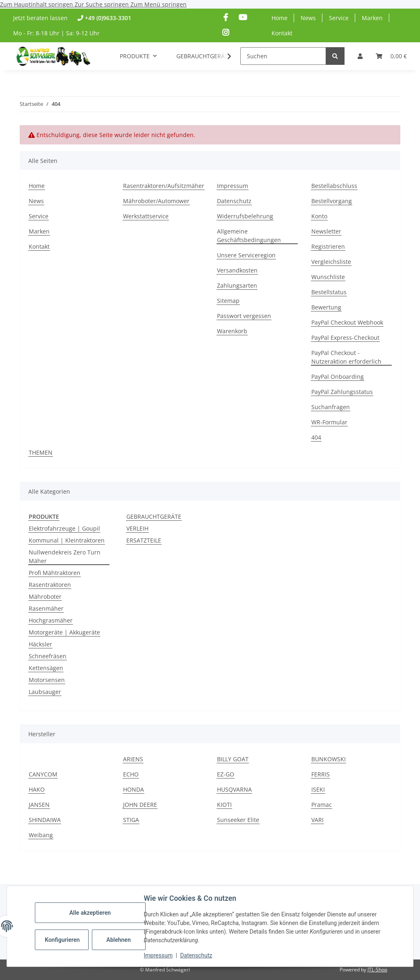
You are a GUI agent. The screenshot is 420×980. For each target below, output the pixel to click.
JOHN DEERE (140, 805)
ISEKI (318, 789)
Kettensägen (46, 668)
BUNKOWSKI (329, 759)
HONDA (134, 789)
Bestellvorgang (332, 201)
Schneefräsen (48, 656)
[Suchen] (283, 56)
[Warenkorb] (391, 56)
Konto (319, 216)
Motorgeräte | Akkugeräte (64, 632)
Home (280, 18)
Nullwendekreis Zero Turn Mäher (65, 556)
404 (316, 437)
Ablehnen (119, 940)
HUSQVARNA (234, 789)
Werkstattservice (146, 216)
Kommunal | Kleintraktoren (67, 540)
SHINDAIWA (45, 820)
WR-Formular (329, 422)
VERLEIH (137, 528)
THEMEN (41, 452)
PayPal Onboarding (338, 377)
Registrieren (328, 246)
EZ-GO (226, 774)
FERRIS (321, 774)
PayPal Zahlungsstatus (342, 392)
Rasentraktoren (50, 585)
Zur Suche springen (103, 4)
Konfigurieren (63, 940)
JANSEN (39, 805)
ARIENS (133, 759)
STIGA (131, 820)
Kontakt (282, 33)
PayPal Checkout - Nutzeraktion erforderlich (346, 357)
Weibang (41, 835)
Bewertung (326, 307)
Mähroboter (45, 596)
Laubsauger (45, 692)
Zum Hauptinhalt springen (37, 4)
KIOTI (224, 805)
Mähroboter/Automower (156, 201)
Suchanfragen (331, 407)
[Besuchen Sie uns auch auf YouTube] (243, 17)
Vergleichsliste (331, 262)
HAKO (37, 789)
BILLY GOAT (233, 759)
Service (339, 18)
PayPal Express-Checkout (345, 338)
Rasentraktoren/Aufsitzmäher (164, 186)
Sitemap (228, 301)
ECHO (131, 774)
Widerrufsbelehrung (245, 216)
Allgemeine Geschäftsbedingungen (249, 236)
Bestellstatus (329, 292)
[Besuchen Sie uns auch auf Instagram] (225, 33)
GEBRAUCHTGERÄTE (154, 516)
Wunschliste (328, 277)
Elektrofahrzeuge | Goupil (64, 528)
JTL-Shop (377, 970)
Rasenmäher (46, 608)
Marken (372, 18)
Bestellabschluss (334, 186)
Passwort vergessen (244, 316)
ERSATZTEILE (144, 540)
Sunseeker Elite (238, 820)
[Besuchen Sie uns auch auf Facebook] (225, 17)
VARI (317, 820)
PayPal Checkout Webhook (347, 322)
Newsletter (326, 231)
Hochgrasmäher (51, 620)
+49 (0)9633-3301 (108, 18)
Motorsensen (47, 680)
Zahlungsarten (237, 285)
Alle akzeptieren (90, 913)
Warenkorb (232, 331)
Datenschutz (196, 955)
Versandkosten (237, 270)
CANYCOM (43, 774)
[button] (360, 56)
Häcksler (40, 644)
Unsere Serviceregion (246, 255)
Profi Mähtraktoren (55, 573)
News (308, 18)
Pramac (322, 805)
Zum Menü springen (159, 4)
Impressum (158, 955)
